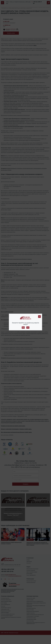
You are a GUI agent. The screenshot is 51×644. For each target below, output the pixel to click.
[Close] (39, 317)
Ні (28, 328)
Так (23, 328)
